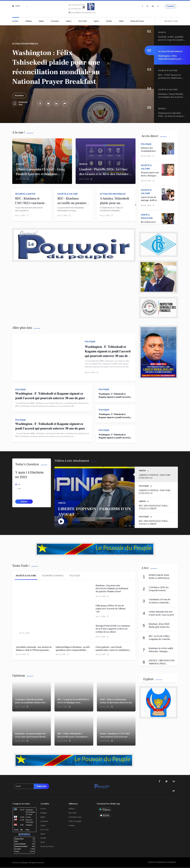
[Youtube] (153, 6)
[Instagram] (158, 6)
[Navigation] (84, 7)
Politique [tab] (75, 576)
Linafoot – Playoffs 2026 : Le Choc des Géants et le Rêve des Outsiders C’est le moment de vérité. (105, 174)
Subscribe (41, 786)
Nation (41, 21)
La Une (15, 21)
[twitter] (147, 6)
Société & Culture (68, 194)
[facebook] (142, 6)
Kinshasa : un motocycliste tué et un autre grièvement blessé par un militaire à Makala (30, 737)
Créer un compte (75, 821)
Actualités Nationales (113, 194)
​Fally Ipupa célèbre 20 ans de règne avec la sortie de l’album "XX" (110, 609)
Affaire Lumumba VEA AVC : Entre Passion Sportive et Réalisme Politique (41, 174)
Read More (19, 96)
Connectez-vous (75, 817)
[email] (32, 786)
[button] (136, 205)
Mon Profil (72, 813)
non (19, 489)
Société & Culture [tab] (26, 576)
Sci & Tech (83, 21)
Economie (55, 21)
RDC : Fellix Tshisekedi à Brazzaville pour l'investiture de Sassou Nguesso (72, 737)
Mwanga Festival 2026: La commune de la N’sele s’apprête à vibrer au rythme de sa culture (113, 629)
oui (19, 484)
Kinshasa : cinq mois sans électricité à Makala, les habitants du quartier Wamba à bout (112, 589)
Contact (170, 6)
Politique (29, 21)
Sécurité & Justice (25, 194)
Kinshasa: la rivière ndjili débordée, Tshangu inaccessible (161, 651)
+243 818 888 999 (78, 5)
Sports (96, 21)
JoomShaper (23, 863)
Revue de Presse (137, 21)
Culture (69, 21)
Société (109, 21)
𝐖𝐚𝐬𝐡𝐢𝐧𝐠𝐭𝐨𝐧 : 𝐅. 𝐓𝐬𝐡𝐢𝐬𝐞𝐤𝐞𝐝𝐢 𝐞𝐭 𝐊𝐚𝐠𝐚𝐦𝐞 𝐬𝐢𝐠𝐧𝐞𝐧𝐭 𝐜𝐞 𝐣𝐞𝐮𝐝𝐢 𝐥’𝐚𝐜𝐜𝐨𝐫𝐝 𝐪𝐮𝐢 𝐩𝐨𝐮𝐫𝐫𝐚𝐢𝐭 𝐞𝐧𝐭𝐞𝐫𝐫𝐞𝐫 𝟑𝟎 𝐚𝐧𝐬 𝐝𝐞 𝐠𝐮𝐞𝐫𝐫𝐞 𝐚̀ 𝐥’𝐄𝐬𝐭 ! (52, 398)
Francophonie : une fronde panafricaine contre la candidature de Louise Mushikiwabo (113, 650)
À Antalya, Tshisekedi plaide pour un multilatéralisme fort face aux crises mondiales (30, 703)
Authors (72, 809)
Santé (121, 21)
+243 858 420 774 (77, 9)
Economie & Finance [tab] (53, 576)
